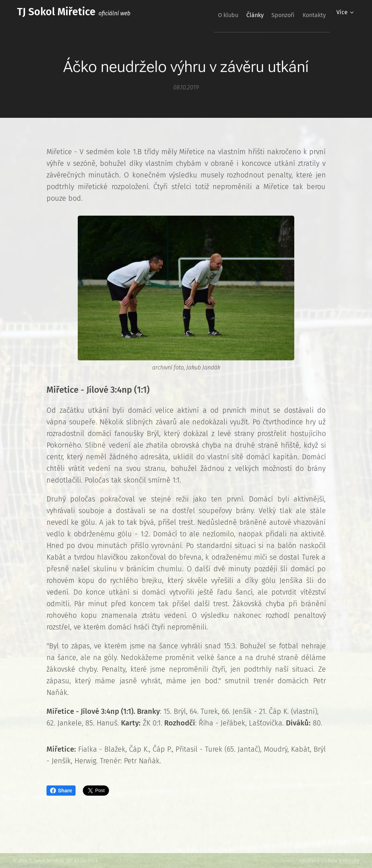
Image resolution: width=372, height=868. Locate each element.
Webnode (349, 861)
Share (61, 791)
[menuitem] (210, 15)
